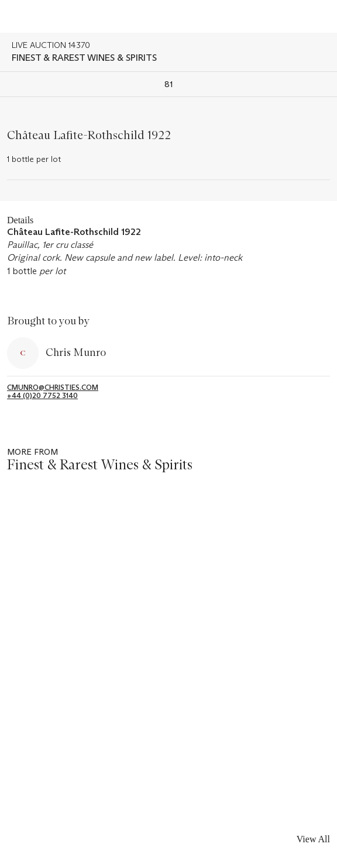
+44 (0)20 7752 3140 (42, 396)
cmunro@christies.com (53, 388)
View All (313, 839)
